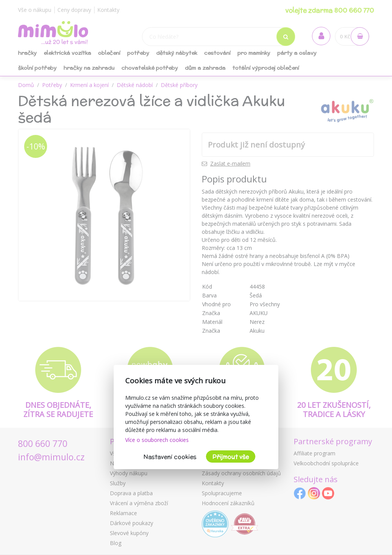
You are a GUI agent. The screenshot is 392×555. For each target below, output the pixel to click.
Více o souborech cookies (157, 440)
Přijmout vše (231, 457)
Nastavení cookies (170, 457)
